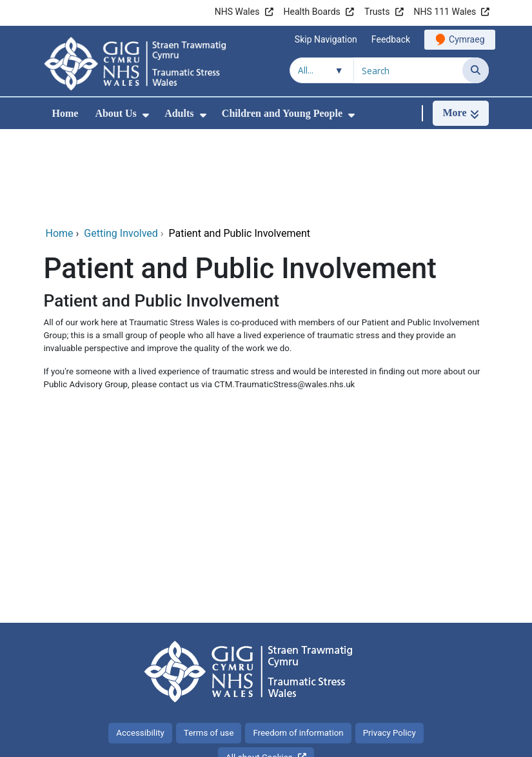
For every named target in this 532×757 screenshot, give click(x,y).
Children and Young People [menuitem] (282, 113)
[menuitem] (146, 115)
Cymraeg (467, 39)
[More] (460, 113)
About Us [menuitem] (115, 113)
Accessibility (140, 646)
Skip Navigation (326, 39)
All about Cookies (259, 671)
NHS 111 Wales (445, 12)
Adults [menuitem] (179, 113)
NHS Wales (237, 12)
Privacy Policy (389, 646)
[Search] (476, 70)
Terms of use (209, 646)
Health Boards (312, 12)
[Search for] (408, 70)
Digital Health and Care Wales (407, 741)
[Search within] (322, 70)
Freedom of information (298, 646)
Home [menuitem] (65, 113)
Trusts (377, 12)
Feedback (391, 39)
